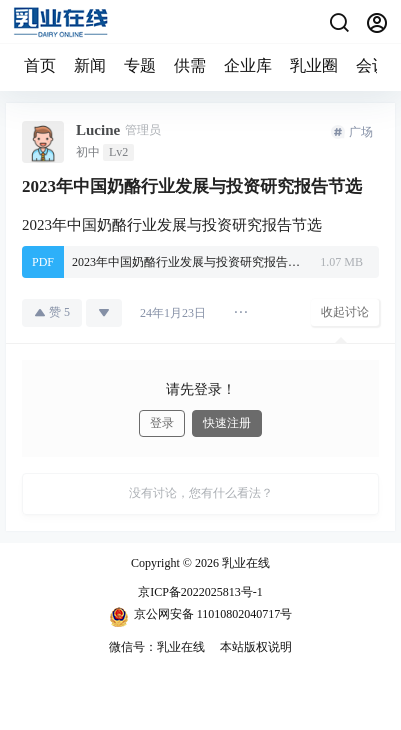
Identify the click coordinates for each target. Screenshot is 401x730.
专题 (140, 65)
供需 (190, 65)
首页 (40, 65)
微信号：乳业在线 (157, 647)
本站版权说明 (256, 647)
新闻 (90, 65)
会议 (372, 65)
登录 (162, 423)
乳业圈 (314, 65)
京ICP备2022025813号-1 (200, 592)
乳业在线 (244, 563)
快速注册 (227, 423)
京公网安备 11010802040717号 (201, 617)
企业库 (248, 65)
